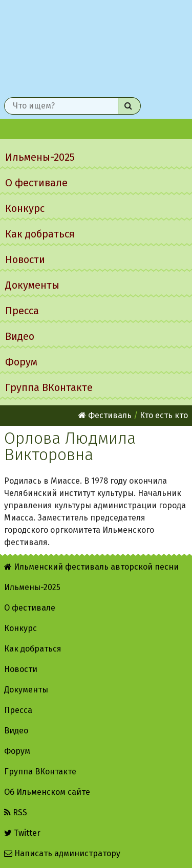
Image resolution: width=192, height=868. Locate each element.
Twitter (22, 833)
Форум (21, 362)
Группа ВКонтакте (49, 387)
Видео (20, 336)
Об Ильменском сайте (47, 792)
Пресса (22, 311)
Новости (25, 259)
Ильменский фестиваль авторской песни (96, 47)
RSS (16, 812)
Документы (32, 285)
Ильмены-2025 (40, 157)
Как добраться (40, 234)
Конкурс (25, 208)
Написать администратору (62, 853)
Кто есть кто (164, 415)
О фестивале (36, 183)
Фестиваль (105, 415)
